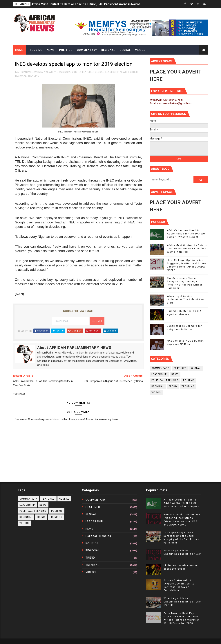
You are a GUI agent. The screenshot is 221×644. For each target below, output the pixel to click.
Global (125, 50)
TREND (173, 386)
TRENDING (33, 76)
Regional (108, 50)
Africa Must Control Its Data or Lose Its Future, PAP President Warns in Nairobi (86, 4)
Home (19, 50)
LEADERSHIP (112, 72)
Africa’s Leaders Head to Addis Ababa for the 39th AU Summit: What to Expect (186, 234)
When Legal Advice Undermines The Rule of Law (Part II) (186, 299)
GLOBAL (99, 72)
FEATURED (88, 72)
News (51, 50)
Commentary (87, 50)
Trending (35, 50)
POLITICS (133, 72)
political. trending (165, 380)
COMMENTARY (160, 368)
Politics (66, 50)
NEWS (123, 72)
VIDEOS (156, 392)
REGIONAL (21, 76)
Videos (140, 50)
